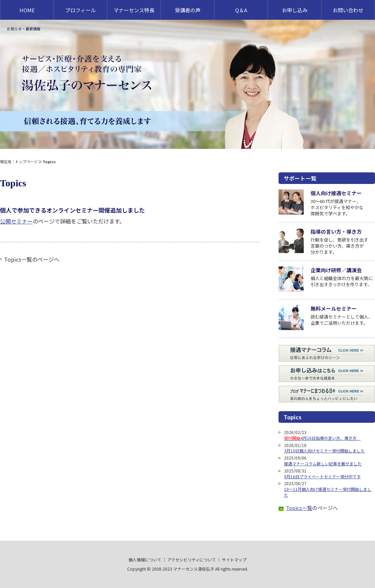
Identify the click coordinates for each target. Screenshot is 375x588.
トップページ (26, 161)
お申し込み (295, 10)
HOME (27, 10)
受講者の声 (188, 10)
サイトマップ (234, 560)
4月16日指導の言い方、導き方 (322, 438)
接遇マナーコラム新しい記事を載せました (323, 463)
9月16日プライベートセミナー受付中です (322, 476)
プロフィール (80, 10)
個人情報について (145, 560)
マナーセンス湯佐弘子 (194, 569)
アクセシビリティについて (192, 560)
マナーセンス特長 (134, 10)
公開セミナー (16, 221)
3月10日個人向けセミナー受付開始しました (324, 451)
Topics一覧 (18, 259)
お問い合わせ (348, 10)
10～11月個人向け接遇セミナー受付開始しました (328, 492)
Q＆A (241, 10)
